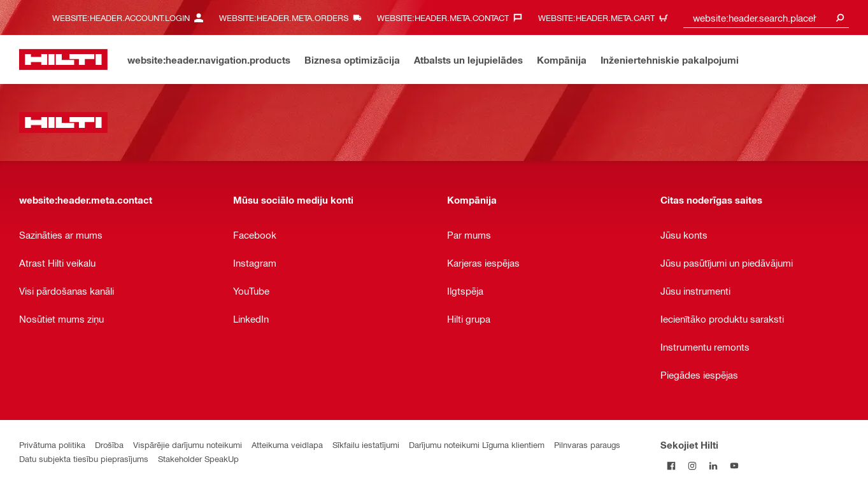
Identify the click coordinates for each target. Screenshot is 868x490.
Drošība (109, 444)
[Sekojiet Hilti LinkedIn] (713, 465)
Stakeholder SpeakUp (198, 458)
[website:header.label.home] (63, 59)
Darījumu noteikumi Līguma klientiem (477, 444)
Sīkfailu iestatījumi (366, 444)
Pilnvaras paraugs (587, 444)
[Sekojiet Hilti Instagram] (692, 465)
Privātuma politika (52, 444)
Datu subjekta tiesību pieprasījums (84, 458)
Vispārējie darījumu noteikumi (188, 444)
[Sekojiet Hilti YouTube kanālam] (734, 465)
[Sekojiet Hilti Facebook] (671, 465)
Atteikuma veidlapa (287, 444)
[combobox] (766, 17)
